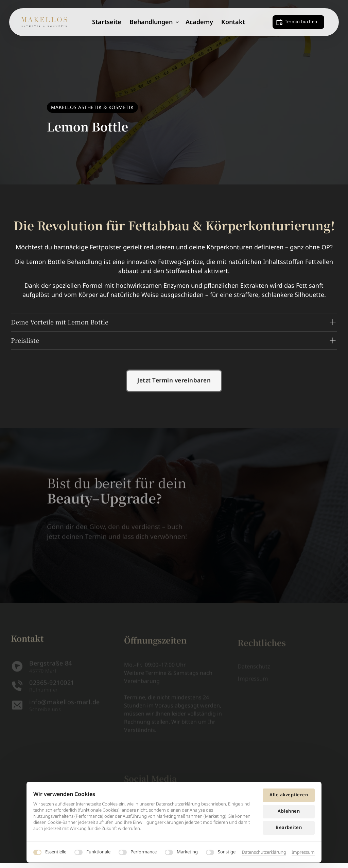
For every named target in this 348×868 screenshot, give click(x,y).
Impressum (303, 852)
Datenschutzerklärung (264, 852)
